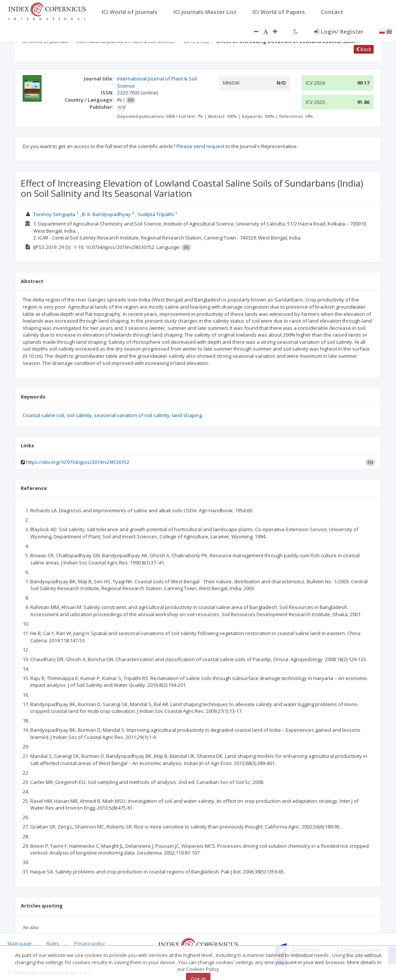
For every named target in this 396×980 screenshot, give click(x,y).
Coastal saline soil (43, 415)
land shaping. (187, 415)
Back (364, 49)
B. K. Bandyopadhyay (106, 214)
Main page (20, 943)
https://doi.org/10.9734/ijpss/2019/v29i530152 (78, 462)
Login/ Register (339, 31)
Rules (53, 943)
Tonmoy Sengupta (54, 214)
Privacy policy (90, 943)
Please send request (200, 146)
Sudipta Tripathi (156, 214)
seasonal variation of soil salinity (132, 415)
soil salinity (79, 415)
